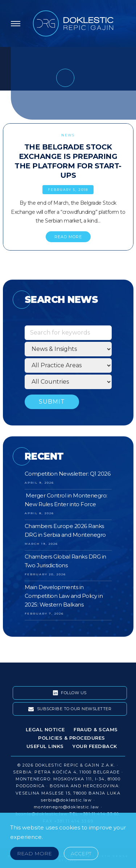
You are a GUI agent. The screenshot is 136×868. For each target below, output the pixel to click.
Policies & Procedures (72, 738)
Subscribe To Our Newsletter (70, 709)
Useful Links (45, 746)
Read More (34, 853)
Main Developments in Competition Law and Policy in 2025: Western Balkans (64, 596)
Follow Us (70, 693)
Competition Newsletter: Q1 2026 (68, 474)
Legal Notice (45, 729)
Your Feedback (95, 746)
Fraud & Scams (96, 729)
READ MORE (68, 237)
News (68, 135)
